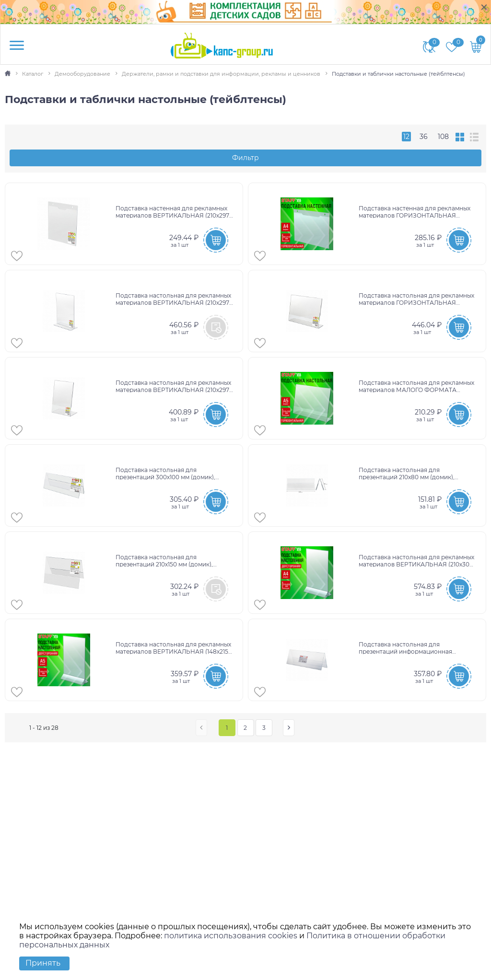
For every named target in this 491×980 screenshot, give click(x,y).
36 (424, 137)
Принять (43, 963)
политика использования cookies (231, 936)
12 (406, 137)
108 (443, 137)
